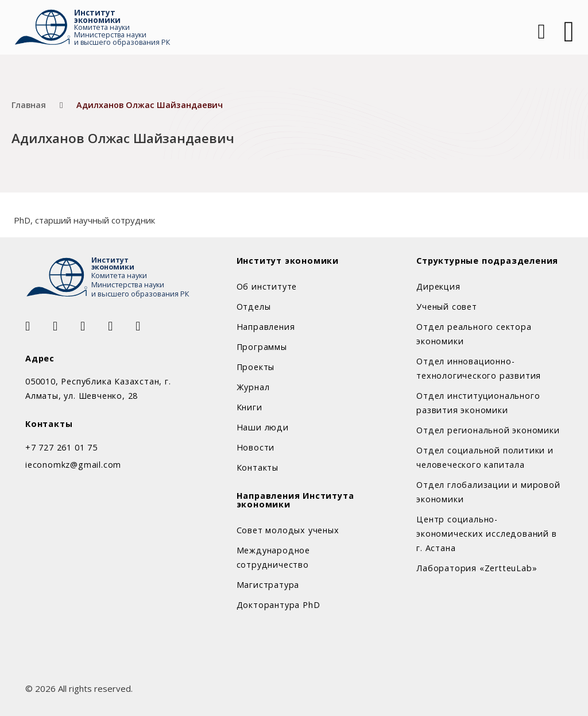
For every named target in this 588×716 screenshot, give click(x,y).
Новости (256, 447)
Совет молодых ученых (288, 530)
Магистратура (268, 585)
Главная (29, 105)
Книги (249, 407)
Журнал (253, 387)
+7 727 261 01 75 (61, 447)
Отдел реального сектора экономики (474, 334)
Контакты (258, 467)
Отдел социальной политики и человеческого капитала (485, 457)
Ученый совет (447, 307)
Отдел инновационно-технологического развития (479, 368)
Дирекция (438, 286)
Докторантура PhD (278, 605)
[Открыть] (569, 32)
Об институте (267, 286)
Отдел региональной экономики (488, 430)
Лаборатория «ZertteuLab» (477, 568)
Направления (266, 327)
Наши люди (263, 427)
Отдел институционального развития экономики (478, 403)
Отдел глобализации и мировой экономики (488, 492)
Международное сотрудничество (273, 557)
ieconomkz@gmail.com (73, 465)
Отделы (254, 307)
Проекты (256, 367)
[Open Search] (540, 32)
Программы (262, 347)
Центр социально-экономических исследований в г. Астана (486, 534)
